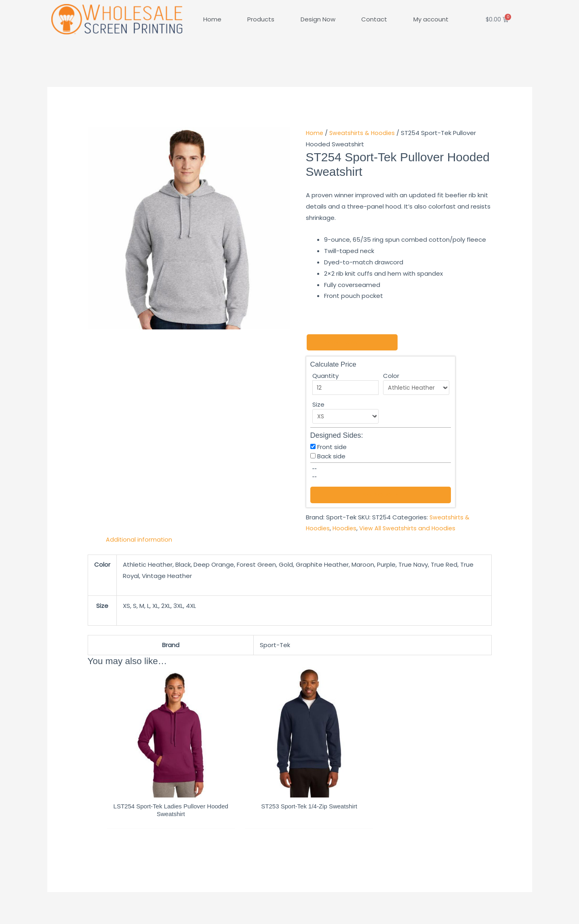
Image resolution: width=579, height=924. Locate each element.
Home (212, 19)
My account (431, 19)
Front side (332, 447)
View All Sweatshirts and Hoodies (410, 529)
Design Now (318, 19)
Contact (374, 19)
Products (261, 19)
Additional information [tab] (139, 540)
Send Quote (381, 495)
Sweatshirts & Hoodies (364, 133)
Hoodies (346, 529)
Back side (331, 457)
